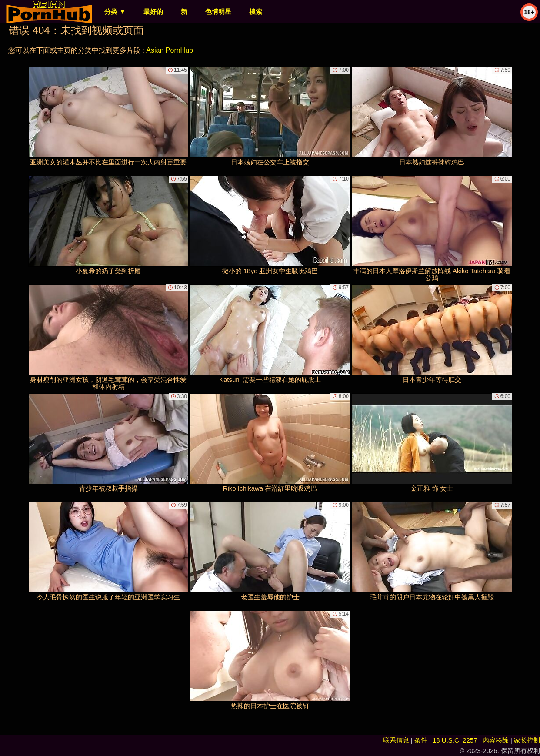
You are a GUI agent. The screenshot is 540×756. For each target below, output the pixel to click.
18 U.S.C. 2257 (455, 740)
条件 (421, 740)
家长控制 (527, 740)
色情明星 (218, 12)
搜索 (256, 12)
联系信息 (396, 740)
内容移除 (496, 740)
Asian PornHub (170, 50)
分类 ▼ (115, 12)
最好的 (153, 12)
